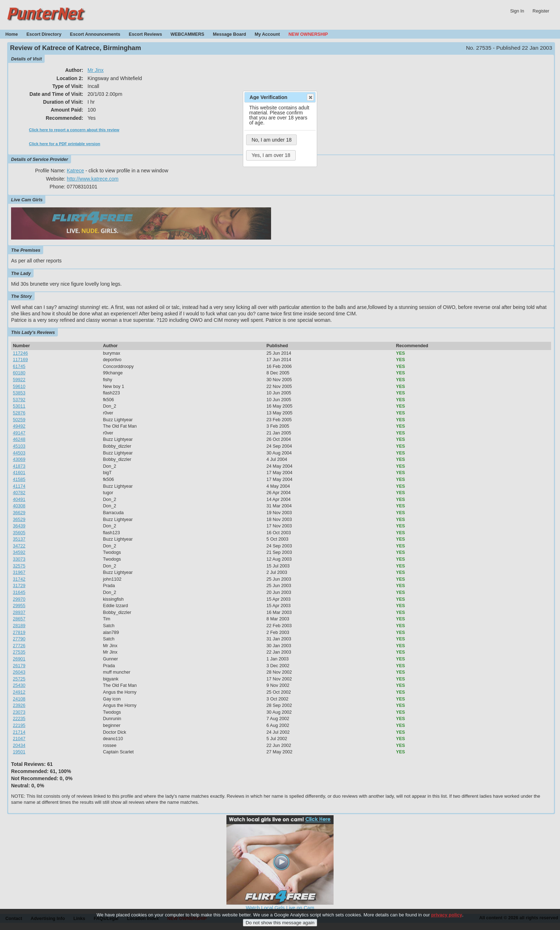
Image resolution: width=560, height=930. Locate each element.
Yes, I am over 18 (271, 155)
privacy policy (447, 917)
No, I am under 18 (271, 140)
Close (310, 97)
